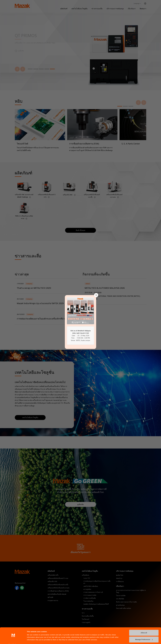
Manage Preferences (144, 634)
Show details (32, 640)
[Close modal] (96, 295)
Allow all (144, 627)
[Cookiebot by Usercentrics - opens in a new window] (13, 640)
